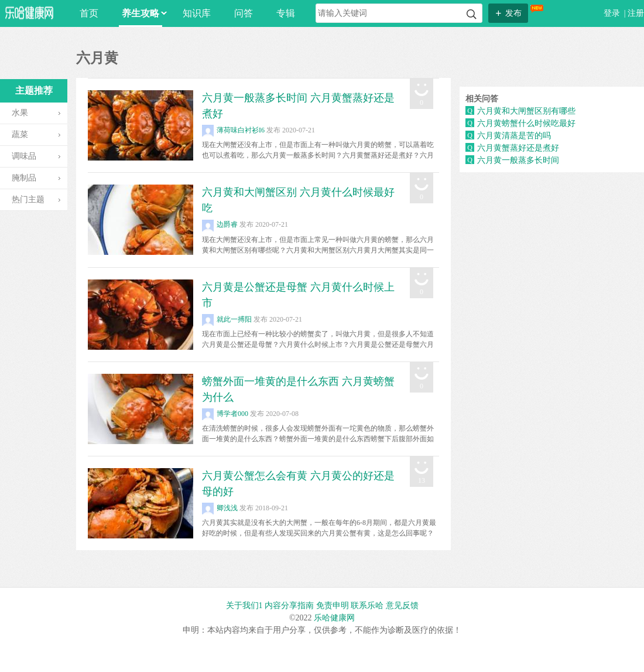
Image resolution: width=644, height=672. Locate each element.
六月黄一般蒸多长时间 (518, 160)
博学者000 (225, 414)
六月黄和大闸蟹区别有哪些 (526, 111)
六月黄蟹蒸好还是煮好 (518, 148)
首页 (89, 13)
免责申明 (333, 606)
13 (422, 480)
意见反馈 (402, 606)
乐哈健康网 (334, 618)
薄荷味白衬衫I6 (233, 130)
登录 (613, 13)
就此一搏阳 (227, 319)
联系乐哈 (367, 606)
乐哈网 (29, 13)
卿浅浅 (220, 508)
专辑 (286, 13)
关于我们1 (244, 606)
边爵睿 (220, 224)
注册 (636, 13)
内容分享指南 (289, 606)
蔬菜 (20, 134)
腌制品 (24, 178)
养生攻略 (142, 13)
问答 (244, 13)
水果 (20, 113)
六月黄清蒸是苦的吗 (514, 136)
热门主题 (28, 199)
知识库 (197, 13)
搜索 (472, 14)
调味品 (24, 156)
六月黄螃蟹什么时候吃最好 (526, 123)
